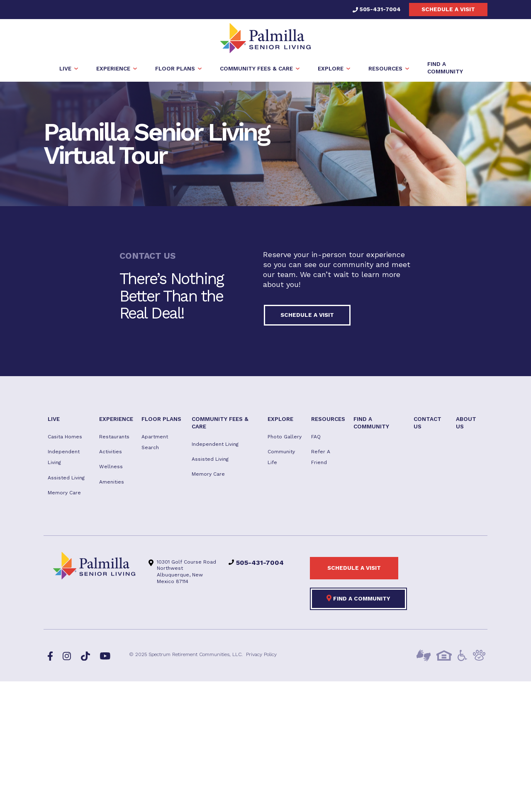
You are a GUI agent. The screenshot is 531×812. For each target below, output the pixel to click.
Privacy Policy (261, 655)
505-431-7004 (377, 9)
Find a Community (358, 599)
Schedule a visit (448, 9)
